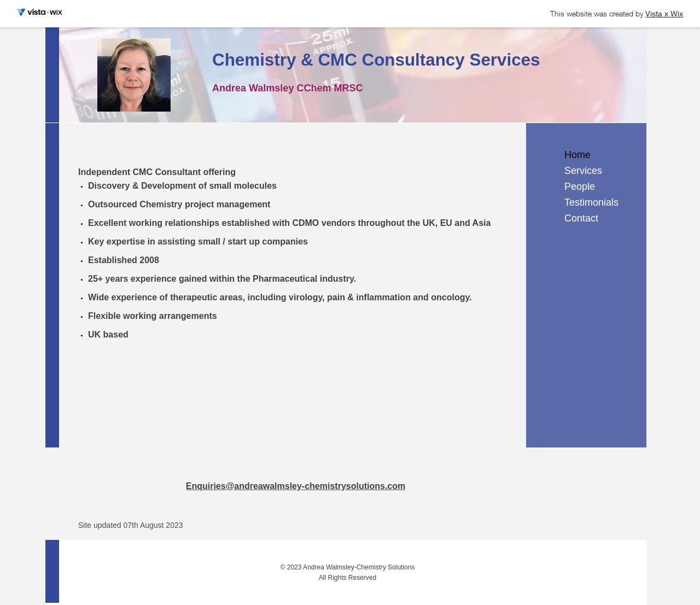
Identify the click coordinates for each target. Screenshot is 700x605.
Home (577, 155)
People (580, 187)
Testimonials (591, 202)
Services (583, 171)
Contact (581, 218)
